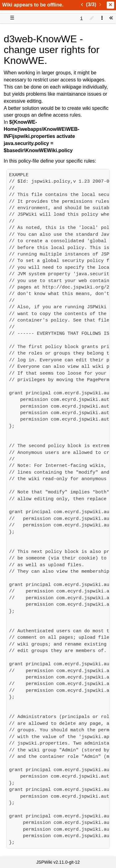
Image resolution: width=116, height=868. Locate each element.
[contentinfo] (81, 18)
